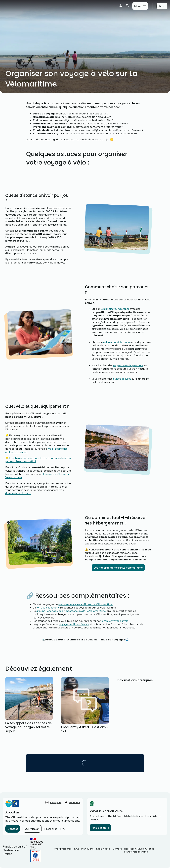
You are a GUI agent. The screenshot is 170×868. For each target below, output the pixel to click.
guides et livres (122, 379)
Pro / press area (63, 849)
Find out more (100, 828)
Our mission (32, 829)
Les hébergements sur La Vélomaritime (118, 568)
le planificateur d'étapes (115, 309)
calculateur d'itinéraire (117, 342)
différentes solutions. (18, 493)
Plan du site (87, 849)
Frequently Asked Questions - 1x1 (85, 729)
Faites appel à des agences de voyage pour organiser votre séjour (29, 727)
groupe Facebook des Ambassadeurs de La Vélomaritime (71, 611)
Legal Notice (103, 849)
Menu (138, 6)
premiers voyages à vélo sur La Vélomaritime (85, 604)
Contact (13, 829)
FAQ (63, 829)
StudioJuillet (144, 849)
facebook (75, 802)
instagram (56, 802)
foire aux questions (48, 608)
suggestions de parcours (128, 365)
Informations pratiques (135, 680)
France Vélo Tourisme (136, 852)
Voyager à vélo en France (74, 624)
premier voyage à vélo (115, 621)
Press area (51, 829)
